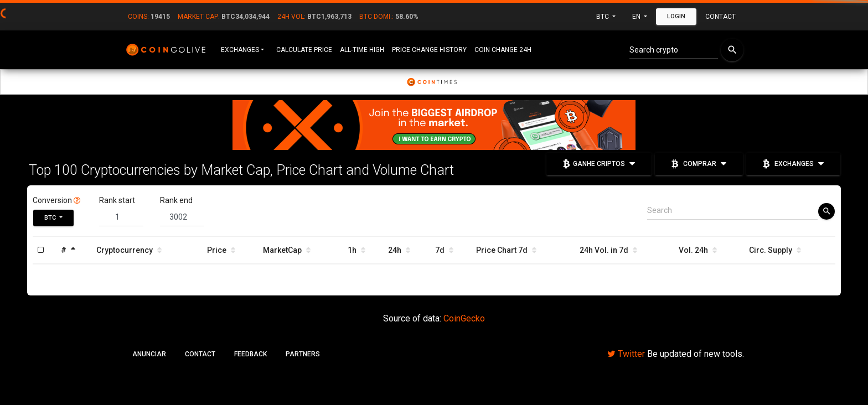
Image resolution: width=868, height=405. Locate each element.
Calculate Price (304, 50)
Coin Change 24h (503, 50)
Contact (720, 17)
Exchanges (240, 50)
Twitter (626, 354)
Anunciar (149, 354)
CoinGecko (464, 318)
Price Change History (429, 50)
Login (676, 16)
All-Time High (362, 50)
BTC (603, 17)
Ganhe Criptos (599, 163)
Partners (303, 354)
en (637, 17)
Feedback (250, 354)
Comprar (699, 163)
